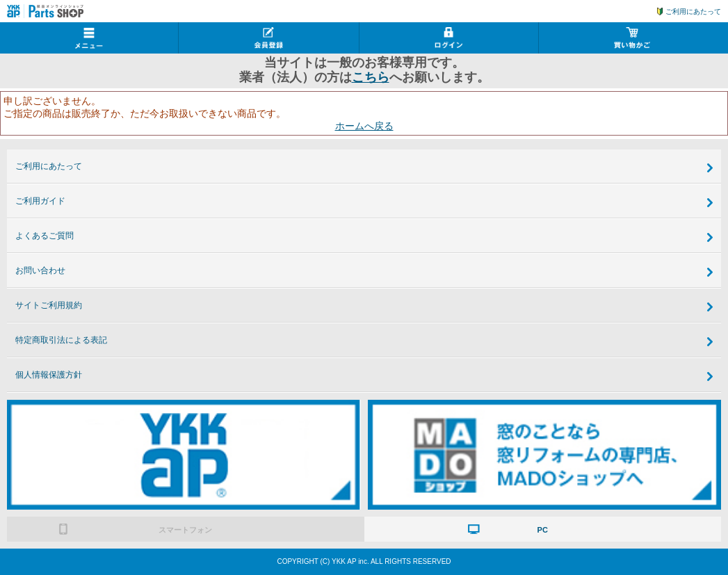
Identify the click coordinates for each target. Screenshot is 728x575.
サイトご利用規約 (49, 305)
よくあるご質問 (45, 236)
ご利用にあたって (693, 11)
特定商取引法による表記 (61, 340)
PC (543, 530)
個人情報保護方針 (49, 375)
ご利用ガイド (40, 201)
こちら (371, 77)
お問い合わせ (40, 270)
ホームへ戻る (364, 126)
